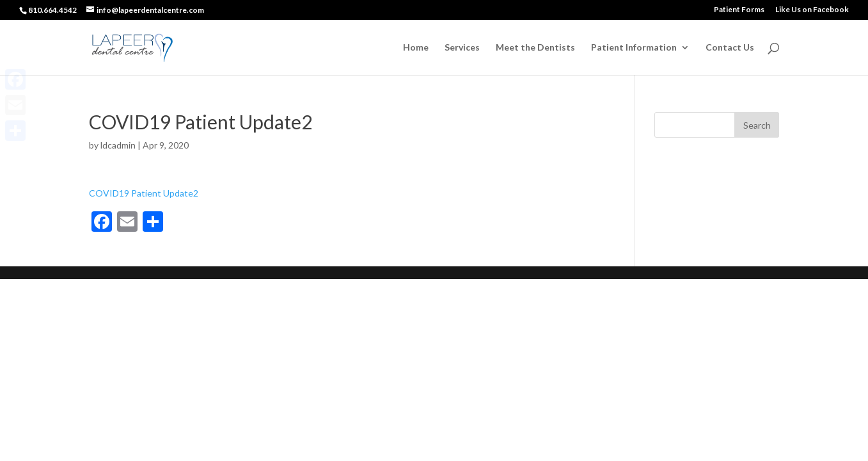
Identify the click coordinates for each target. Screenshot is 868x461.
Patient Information (634, 48)
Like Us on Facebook (812, 10)
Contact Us (730, 48)
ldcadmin (118, 145)
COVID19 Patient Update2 (144, 193)
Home (416, 48)
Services (462, 48)
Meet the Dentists (535, 48)
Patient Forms (739, 10)
